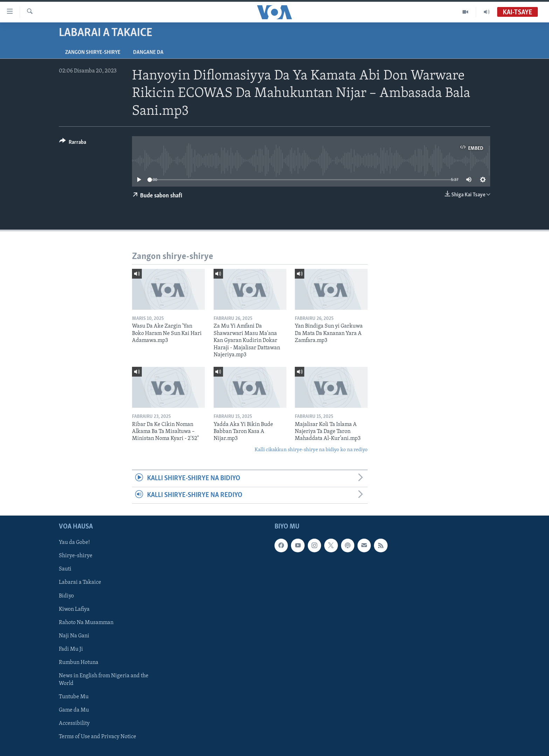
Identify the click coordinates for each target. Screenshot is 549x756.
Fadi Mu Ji (71, 649)
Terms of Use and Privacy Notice (98, 737)
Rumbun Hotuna (79, 663)
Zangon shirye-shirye (93, 52)
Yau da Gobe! (74, 542)
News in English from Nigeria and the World (104, 680)
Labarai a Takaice (80, 582)
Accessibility (74, 723)
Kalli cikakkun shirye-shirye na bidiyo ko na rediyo (311, 450)
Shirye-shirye (76, 556)
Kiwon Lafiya (74, 609)
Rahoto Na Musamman (86, 623)
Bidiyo (66, 596)
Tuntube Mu (74, 697)
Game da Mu (74, 710)
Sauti (65, 569)
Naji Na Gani (74, 636)
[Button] (73, 143)
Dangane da (148, 52)
